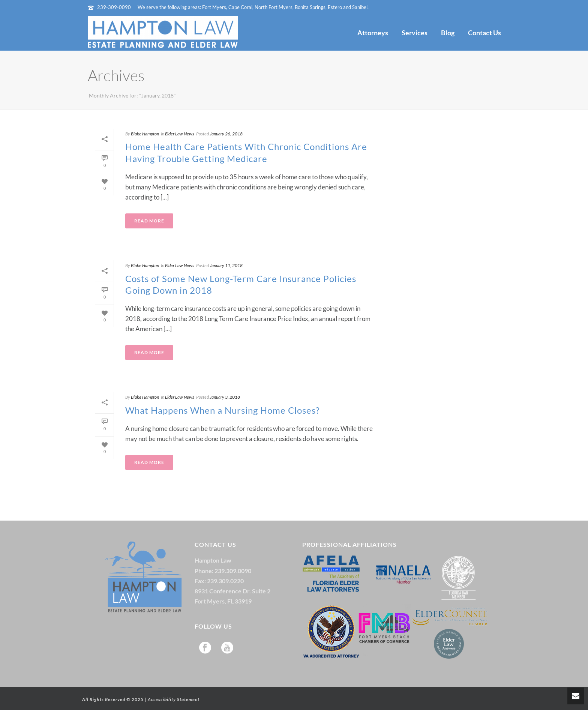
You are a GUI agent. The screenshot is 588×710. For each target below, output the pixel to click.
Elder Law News (180, 134)
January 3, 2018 (225, 397)
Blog (448, 33)
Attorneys (373, 33)
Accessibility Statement (174, 699)
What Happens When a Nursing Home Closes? (223, 410)
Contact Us (484, 33)
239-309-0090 (114, 7)
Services (415, 33)
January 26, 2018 (226, 134)
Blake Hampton (145, 134)
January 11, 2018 (226, 265)
